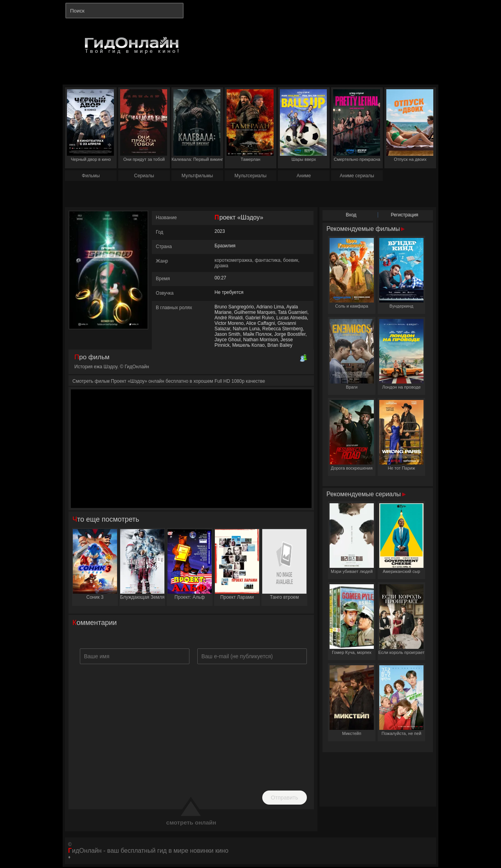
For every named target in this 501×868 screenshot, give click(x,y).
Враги (352, 354)
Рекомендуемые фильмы (366, 229)
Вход (351, 215)
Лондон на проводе (401, 354)
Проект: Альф (190, 565)
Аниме (304, 176)
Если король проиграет (402, 619)
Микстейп (352, 701)
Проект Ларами (237, 565)
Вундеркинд (401, 273)
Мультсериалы (250, 176)
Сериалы (144, 176)
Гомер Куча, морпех (352, 619)
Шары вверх (303, 125)
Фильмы (91, 176)
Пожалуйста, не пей (401, 701)
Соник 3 (95, 565)
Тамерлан (250, 125)
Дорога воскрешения (352, 435)
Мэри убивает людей (352, 538)
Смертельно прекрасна (357, 125)
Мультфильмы (197, 176)
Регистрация (404, 215)
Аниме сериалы (357, 176)
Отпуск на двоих (410, 125)
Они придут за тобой (144, 125)
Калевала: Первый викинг (197, 125)
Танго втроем (284, 565)
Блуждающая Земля (142, 565)
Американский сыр (401, 538)
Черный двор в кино (90, 125)
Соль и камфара (352, 273)
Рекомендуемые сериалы (366, 494)
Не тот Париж (401, 435)
